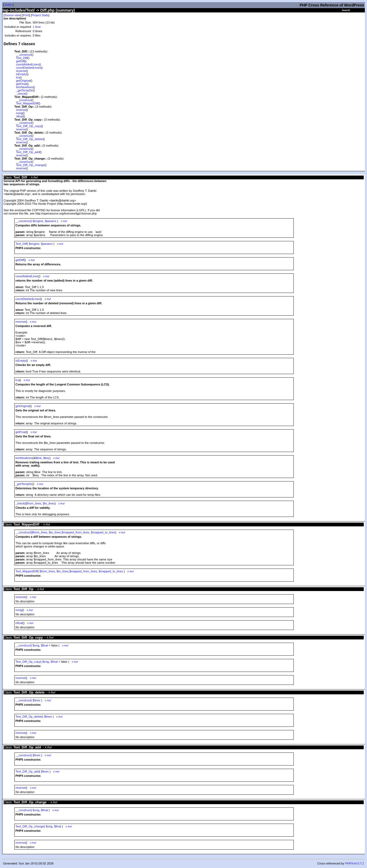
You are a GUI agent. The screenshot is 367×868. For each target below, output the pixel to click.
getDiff (20, 61)
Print (26, 15)
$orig (36, 645)
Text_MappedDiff (27, 103)
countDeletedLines (28, 68)
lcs (18, 77)
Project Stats (40, 15)
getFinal (21, 84)
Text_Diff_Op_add (28, 152)
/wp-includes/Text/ (18, 10)
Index (8, 5)
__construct (24, 55)
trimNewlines (24, 87)
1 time (37, 27)
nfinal (19, 116)
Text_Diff (22, 58)
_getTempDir (24, 90)
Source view (12, 15)
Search (346, 10)
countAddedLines (27, 64)
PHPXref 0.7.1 (355, 863)
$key (46, 458)
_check (21, 94)
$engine (38, 221)
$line (39, 458)
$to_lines (49, 503)
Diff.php (47, 10)
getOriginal (23, 81)
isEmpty (21, 74)
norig (19, 113)
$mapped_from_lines (76, 532)
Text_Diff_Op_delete (29, 139)
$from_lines (34, 503)
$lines (37, 700)
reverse (21, 71)
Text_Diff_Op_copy (29, 126)
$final (44, 645)
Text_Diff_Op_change (30, 165)
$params (51, 221)
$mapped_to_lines (103, 532)
